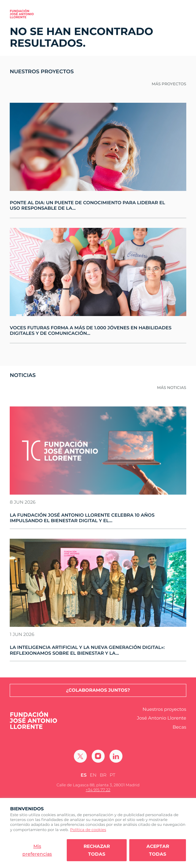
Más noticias (172, 388)
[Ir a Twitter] (80, 756)
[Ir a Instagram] (98, 756)
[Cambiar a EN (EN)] (93, 775)
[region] (98, 833)
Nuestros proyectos (164, 709)
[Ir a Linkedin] (116, 756)
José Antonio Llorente (162, 718)
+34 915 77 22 (98, 790)
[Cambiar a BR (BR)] (103, 775)
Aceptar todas (158, 850)
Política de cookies (88, 830)
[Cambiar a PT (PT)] (113, 775)
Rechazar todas (97, 850)
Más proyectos (169, 84)
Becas (179, 727)
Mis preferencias (37, 850)
